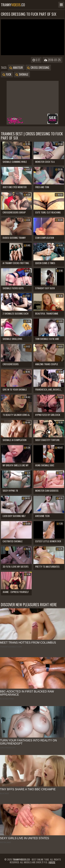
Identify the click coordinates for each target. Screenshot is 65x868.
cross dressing (38, 68)
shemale (22, 74)
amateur (16, 68)
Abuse (52, 862)
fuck (7, 74)
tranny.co (13, 5)
